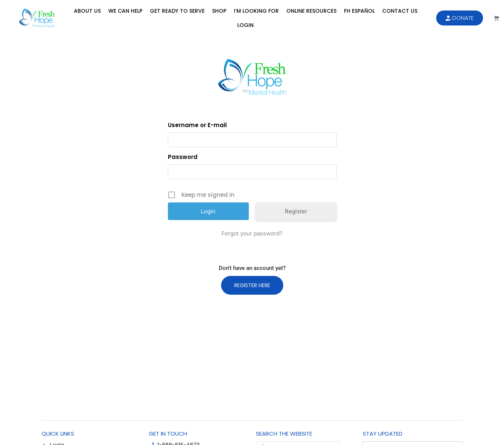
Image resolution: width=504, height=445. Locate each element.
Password (183, 157)
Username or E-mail (197, 125)
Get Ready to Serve (177, 11)
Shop (219, 11)
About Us (87, 11)
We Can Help (125, 11)
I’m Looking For (256, 11)
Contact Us (400, 11)
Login (245, 25)
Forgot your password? (252, 233)
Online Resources (311, 11)
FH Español (359, 11)
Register (296, 211)
